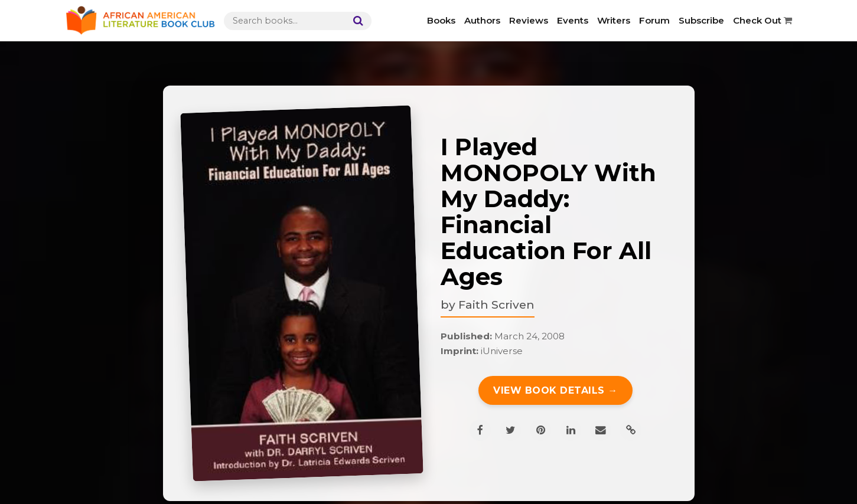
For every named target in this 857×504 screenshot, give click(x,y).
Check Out (762, 20)
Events (573, 20)
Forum (654, 20)
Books (441, 20)
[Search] (356, 21)
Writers (614, 20)
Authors (482, 20)
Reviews (529, 20)
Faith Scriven (496, 305)
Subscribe (701, 20)
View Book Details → (555, 390)
